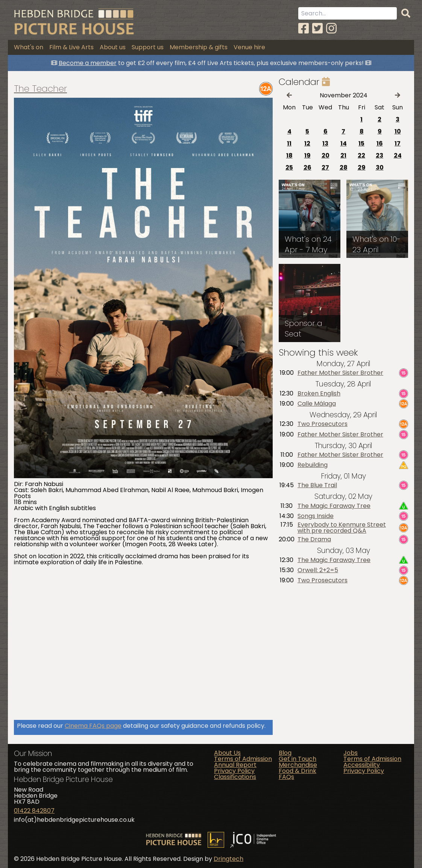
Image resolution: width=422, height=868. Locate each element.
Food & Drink (298, 771)
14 (344, 143)
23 (379, 155)
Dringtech (228, 859)
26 (307, 167)
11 (289, 143)
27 (325, 167)
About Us (227, 753)
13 (325, 143)
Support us (148, 47)
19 (307, 155)
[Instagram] (331, 28)
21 (343, 155)
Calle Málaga (317, 404)
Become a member (88, 63)
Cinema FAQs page (93, 726)
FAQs (286, 777)
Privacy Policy (234, 771)
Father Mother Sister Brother (340, 373)
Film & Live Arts (71, 47)
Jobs (351, 753)
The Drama (314, 539)
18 (289, 155)
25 (289, 167)
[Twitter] (317, 28)
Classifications (235, 777)
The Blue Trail (317, 486)
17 (398, 143)
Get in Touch (298, 759)
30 (380, 167)
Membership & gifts (199, 47)
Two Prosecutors (323, 424)
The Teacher (40, 89)
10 (398, 131)
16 (380, 143)
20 (326, 155)
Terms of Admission (243, 759)
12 (307, 143)
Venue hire (249, 47)
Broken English (319, 394)
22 (361, 155)
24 (398, 155)
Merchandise (298, 765)
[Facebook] (304, 28)
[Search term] (348, 13)
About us (113, 47)
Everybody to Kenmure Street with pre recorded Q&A (342, 528)
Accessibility (362, 765)
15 (361, 143)
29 (362, 167)
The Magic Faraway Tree (334, 506)
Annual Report (235, 765)
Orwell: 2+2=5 (318, 570)
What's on (29, 47)
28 (344, 167)
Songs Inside (316, 516)
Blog (285, 753)
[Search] (406, 14)
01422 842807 (34, 811)
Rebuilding (313, 465)
